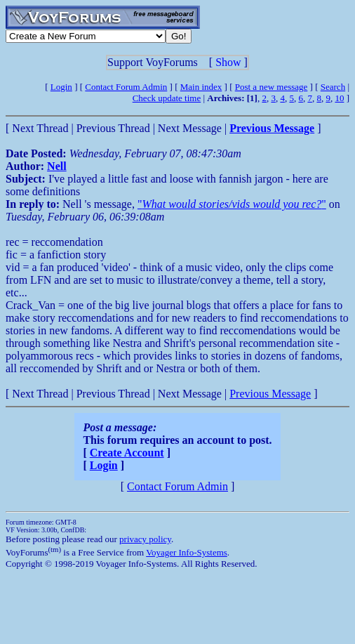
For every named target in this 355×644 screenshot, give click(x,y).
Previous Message (270, 394)
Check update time (167, 98)
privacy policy (145, 539)
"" (232, 204)
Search (333, 87)
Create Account (127, 453)
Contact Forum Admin (126, 87)
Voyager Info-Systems (187, 552)
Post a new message (272, 87)
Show (228, 62)
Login (61, 87)
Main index (201, 87)
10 (339, 98)
